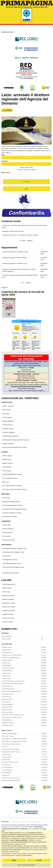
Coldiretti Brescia (7, 425)
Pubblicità (27, 865)
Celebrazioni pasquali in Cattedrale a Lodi (15, 263)
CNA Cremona (7, 556)
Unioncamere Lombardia (10, 516)
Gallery (27, 189)
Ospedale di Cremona (9, 611)
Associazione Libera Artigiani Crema (13, 552)
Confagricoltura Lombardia (10, 436)
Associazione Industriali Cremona (12, 505)
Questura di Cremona (8, 596)
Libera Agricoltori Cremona (10, 573)
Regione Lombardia (8, 599)
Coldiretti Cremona (8, 429)
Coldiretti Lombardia (8, 432)
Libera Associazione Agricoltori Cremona (14, 447)
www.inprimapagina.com (22, 835)
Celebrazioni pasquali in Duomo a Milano (15, 258)
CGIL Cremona (7, 467)
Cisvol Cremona (7, 417)
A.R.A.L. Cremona (8, 406)
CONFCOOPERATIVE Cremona (12, 474)
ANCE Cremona (7, 456)
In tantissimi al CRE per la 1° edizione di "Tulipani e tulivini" (20, 235)
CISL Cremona (7, 471)
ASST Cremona (7, 588)
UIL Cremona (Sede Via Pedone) (12, 486)
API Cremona (6, 498)
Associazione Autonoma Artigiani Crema (14, 548)
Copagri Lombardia (8, 444)
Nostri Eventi (26, 182)
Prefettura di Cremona (9, 603)
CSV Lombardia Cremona (10, 478)
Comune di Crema (8, 622)
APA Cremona (6, 410)
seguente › (30, 241)
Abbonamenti (27, 855)
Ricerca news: (6, 172)
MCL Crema (6, 482)
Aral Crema (6, 414)
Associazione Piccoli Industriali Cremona (14, 509)
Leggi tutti (5, 287)
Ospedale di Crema (8, 614)
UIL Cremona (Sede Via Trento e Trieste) (14, 489)
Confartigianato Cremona (10, 560)
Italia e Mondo (26, 158)
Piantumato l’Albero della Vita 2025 (13, 231)
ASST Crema (6, 592)
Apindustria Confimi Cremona (11, 502)
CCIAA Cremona (7, 532)
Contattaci (26, 860)
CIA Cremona (6, 536)
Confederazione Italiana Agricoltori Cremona (15, 440)
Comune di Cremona (8, 618)
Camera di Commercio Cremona (12, 513)
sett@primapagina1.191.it (8, 835)
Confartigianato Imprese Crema (11, 563)
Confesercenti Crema (8, 540)
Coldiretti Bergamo (8, 421)
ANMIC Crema (7, 459)
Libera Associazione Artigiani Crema (13, 567)
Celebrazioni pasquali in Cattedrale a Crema (15, 252)
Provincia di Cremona (9, 607)
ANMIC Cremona (8, 463)
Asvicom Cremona (8, 529)
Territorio (26, 164)
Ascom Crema (6, 525)
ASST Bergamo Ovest (9, 584)
